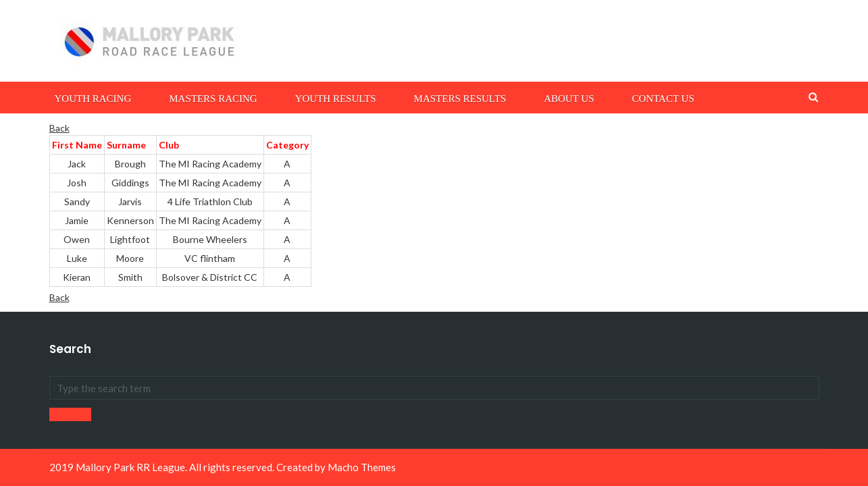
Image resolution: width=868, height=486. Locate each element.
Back (59, 128)
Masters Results (460, 99)
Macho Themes (362, 467)
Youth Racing (93, 99)
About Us (569, 99)
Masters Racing (213, 99)
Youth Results (336, 99)
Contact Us (663, 99)
